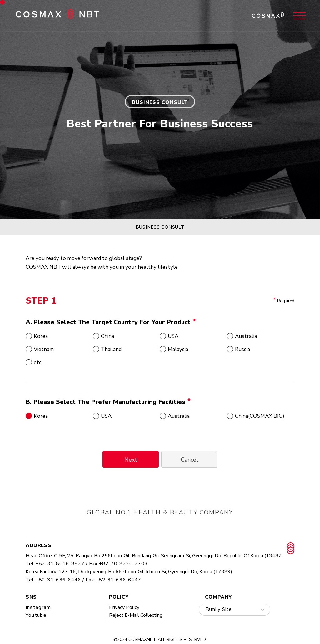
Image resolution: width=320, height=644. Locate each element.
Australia (246, 336)
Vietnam (44, 349)
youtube (36, 615)
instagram (38, 607)
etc (38, 362)
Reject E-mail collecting (136, 615)
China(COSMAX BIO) (260, 416)
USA (173, 336)
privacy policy (124, 607)
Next (131, 460)
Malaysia (178, 349)
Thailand (111, 349)
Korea (41, 336)
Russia (242, 349)
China (107, 336)
